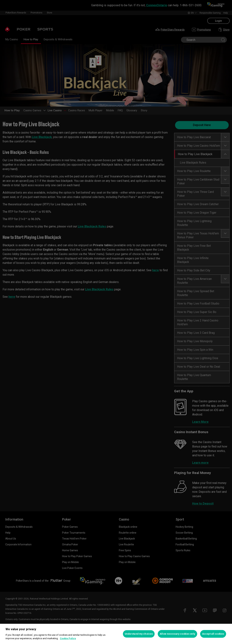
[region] (116, 634)
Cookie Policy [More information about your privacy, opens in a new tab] (68, 638)
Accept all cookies (213, 634)
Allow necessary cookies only (177, 634)
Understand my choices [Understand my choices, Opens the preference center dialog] (139, 634)
